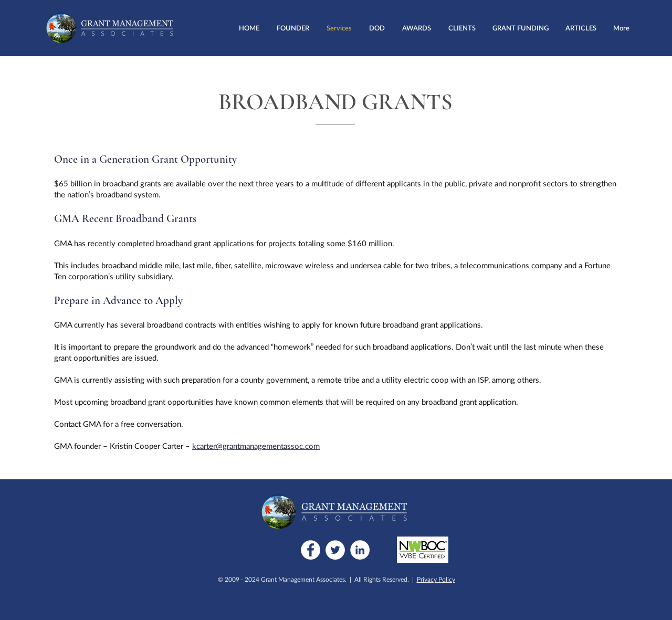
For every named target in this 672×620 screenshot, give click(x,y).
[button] (377, 28)
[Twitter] (335, 550)
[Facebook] (311, 550)
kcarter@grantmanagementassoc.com (256, 446)
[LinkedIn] (360, 550)
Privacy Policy (436, 579)
